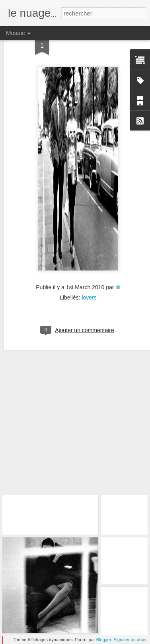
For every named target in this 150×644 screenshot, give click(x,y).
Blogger (104, 640)
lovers (89, 274)
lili (118, 264)
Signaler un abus (130, 640)
